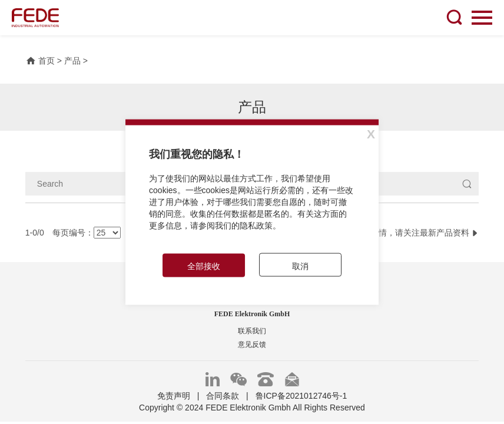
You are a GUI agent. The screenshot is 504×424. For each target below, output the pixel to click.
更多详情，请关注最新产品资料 (416, 233)
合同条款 (223, 396)
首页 (40, 61)
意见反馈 (252, 344)
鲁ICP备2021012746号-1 (301, 396)
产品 (72, 61)
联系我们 (252, 331)
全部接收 (204, 266)
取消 (300, 266)
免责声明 (174, 396)
